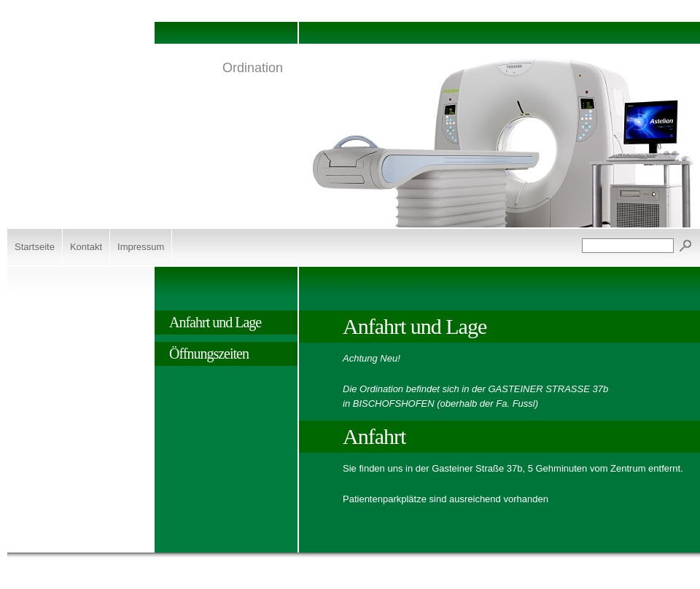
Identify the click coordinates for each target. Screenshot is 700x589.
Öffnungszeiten (209, 354)
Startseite (35, 247)
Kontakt (86, 247)
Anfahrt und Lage (215, 322)
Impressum (141, 247)
